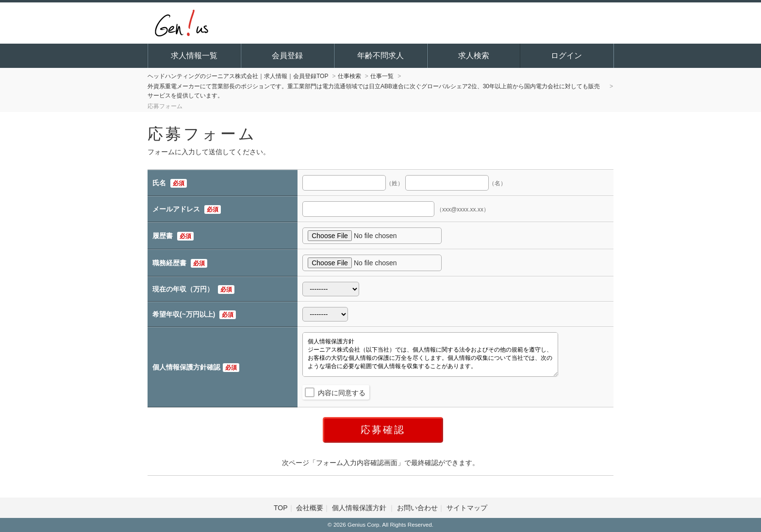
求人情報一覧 (194, 56)
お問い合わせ (417, 508)
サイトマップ (467, 508)
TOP (281, 508)
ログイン (566, 56)
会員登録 (287, 56)
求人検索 (474, 56)
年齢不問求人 (380, 56)
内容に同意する (342, 393)
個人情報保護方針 (360, 508)
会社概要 (310, 508)
